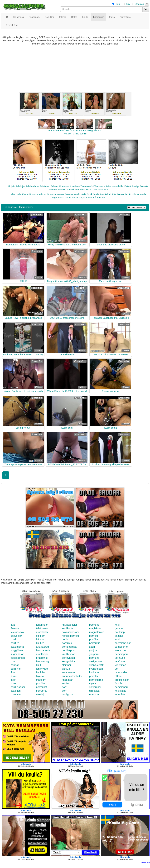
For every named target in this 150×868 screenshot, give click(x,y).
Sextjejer (62, 190)
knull (117, 625)
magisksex (95, 628)
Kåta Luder (16, 194)
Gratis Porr (98, 194)
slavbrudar (95, 687)
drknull (14, 676)
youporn (94, 654)
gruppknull (42, 658)
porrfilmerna (96, 680)
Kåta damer (99, 198)
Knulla (143, 194)
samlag (119, 636)
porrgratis (95, 643)
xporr (92, 647)
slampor (66, 665)
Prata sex (64, 186)
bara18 (66, 669)
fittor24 (119, 684)
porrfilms (67, 643)
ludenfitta (120, 694)
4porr (14, 672)
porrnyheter (68, 658)
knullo (65, 684)
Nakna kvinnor (39, 194)
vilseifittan (120, 665)
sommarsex (69, 672)
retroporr (94, 694)
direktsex (94, 691)
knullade (94, 672)
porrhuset (42, 687)
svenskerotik (96, 665)
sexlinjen (16, 691)
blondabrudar (44, 650)
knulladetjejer (69, 625)
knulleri (40, 643)
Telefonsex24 (87, 186)
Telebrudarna (33, 186)
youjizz (93, 650)
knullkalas (120, 691)
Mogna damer (86, 198)
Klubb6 (82, 190)
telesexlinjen (18, 658)
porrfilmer (16, 669)
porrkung (94, 625)
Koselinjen (75, 186)
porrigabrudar (70, 647)
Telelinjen (21, 186)
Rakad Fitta (110, 194)
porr (13, 661)
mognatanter (97, 632)
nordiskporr (68, 650)
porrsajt (15, 665)
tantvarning (42, 661)
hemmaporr (121, 654)
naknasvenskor (71, 632)
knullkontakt (69, 628)
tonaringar (42, 625)
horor (14, 684)
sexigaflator (68, 661)
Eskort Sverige (132, 186)
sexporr (40, 636)
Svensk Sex (123, 194)
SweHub (15, 628)
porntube (120, 658)
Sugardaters (58, 198)
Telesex (55, 186)
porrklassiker (18, 687)
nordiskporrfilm (70, 636)
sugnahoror (17, 654)
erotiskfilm (42, 632)
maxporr (41, 680)
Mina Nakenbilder (115, 186)
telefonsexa (17, 632)
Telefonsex (45, 186)
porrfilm (94, 636)
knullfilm (41, 672)
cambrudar (121, 672)
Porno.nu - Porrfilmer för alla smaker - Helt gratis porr (75, 130)
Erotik (89, 194)
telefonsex (42, 628)
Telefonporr (100, 186)
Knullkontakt (80, 194)
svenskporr (121, 650)
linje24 (40, 676)
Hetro (118, 4)
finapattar (67, 680)
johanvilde (42, 669)
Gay (128, 4)
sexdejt (40, 694)
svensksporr (96, 669)
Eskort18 (90, 190)
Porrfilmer (134, 194)
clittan (118, 676)
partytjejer (16, 636)
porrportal (42, 691)
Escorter (69, 194)
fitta (13, 625)
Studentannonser (56, 194)
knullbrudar (68, 654)
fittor (13, 680)
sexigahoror (96, 661)
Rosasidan (72, 190)
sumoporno (121, 647)
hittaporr (41, 639)
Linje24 (12, 186)
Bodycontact (102, 190)
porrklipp (120, 632)
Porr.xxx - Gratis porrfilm (75, 134)
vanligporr (68, 694)
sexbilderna (17, 647)
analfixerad (42, 647)
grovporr (120, 628)
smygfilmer (17, 650)
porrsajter (16, 694)
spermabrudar (123, 643)
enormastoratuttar (72, 676)
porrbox (66, 639)
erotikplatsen (122, 680)
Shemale (140, 4)
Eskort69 (27, 194)
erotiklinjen (42, 654)
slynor (93, 684)
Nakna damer (71, 198)
